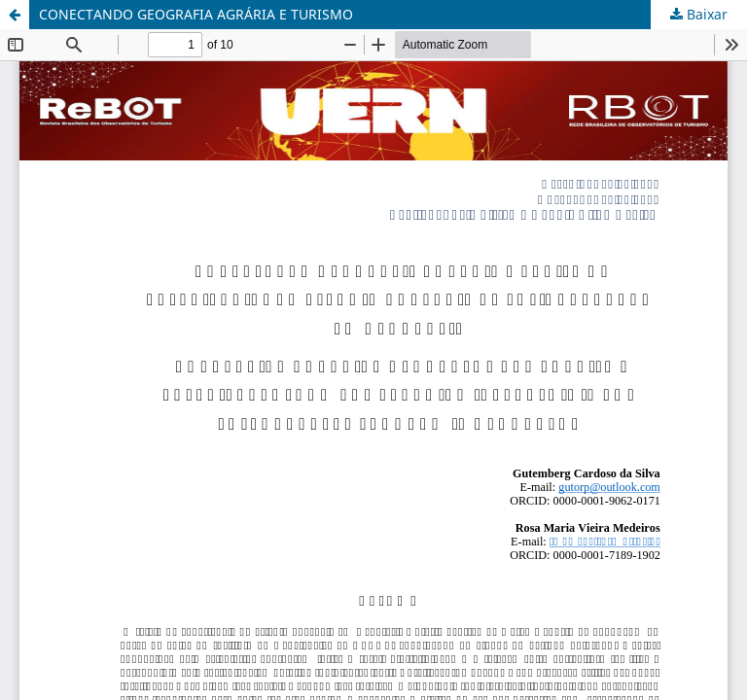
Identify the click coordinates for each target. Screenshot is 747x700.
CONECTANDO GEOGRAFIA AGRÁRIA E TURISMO (196, 14)
